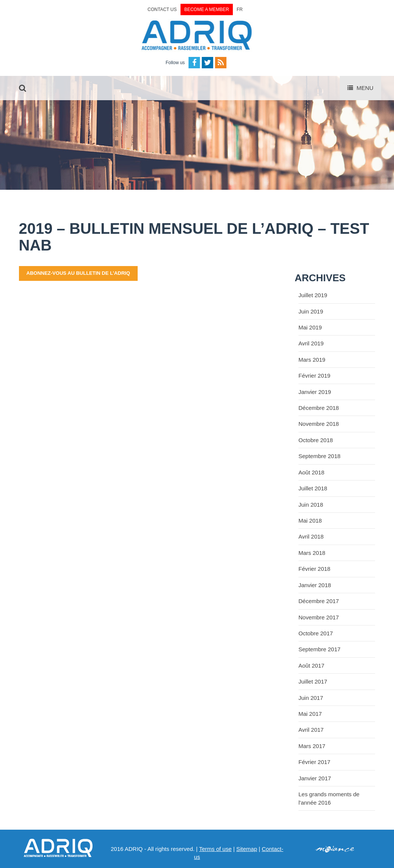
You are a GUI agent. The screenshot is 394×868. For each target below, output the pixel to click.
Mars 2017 (312, 746)
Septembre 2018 (319, 456)
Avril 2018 (311, 536)
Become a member (207, 9)
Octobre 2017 (316, 633)
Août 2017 (311, 666)
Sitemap (247, 849)
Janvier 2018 (315, 585)
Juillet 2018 (313, 488)
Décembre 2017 (319, 601)
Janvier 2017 (315, 778)
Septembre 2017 (319, 649)
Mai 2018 (310, 521)
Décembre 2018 (319, 408)
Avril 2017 (311, 730)
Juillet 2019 (313, 295)
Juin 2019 (311, 311)
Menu (360, 88)
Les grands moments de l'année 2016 (329, 798)
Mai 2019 (310, 327)
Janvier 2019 (315, 392)
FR (240, 9)
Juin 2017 (311, 698)
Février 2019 (314, 376)
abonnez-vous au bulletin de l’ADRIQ (78, 273)
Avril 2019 (311, 343)
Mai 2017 (310, 714)
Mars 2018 (312, 553)
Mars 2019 (312, 360)
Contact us (162, 9)
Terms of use (215, 849)
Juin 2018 (311, 505)
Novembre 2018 (319, 424)
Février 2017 (314, 762)
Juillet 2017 (313, 681)
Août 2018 (311, 472)
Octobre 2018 (316, 440)
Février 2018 (314, 569)
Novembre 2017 (319, 617)
